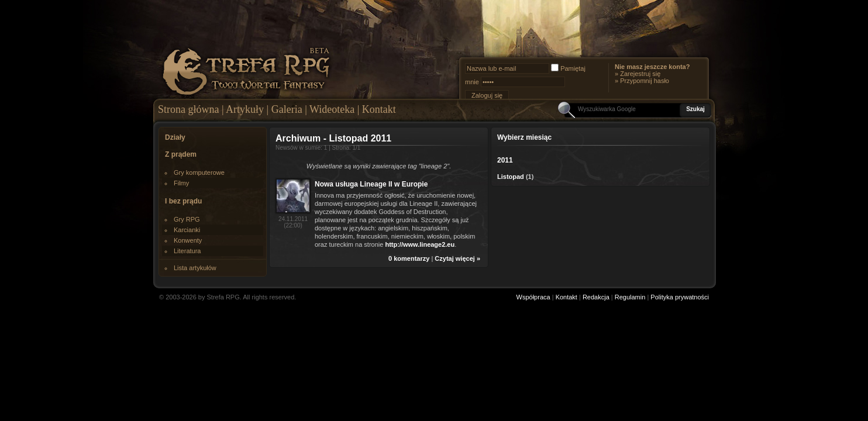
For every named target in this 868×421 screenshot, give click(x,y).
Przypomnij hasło (645, 81)
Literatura (187, 251)
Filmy (181, 183)
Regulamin (630, 297)
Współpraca (533, 297)
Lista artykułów (195, 268)
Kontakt (379, 109)
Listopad (511, 177)
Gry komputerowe (199, 172)
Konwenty (188, 240)
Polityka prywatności (680, 297)
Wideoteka (332, 109)
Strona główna (188, 109)
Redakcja (596, 297)
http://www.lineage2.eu (420, 244)
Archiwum (298, 138)
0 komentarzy (409, 258)
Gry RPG (187, 219)
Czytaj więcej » (457, 258)
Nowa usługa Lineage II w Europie (371, 184)
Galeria (287, 109)
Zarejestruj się (640, 74)
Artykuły (245, 109)
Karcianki (187, 230)
